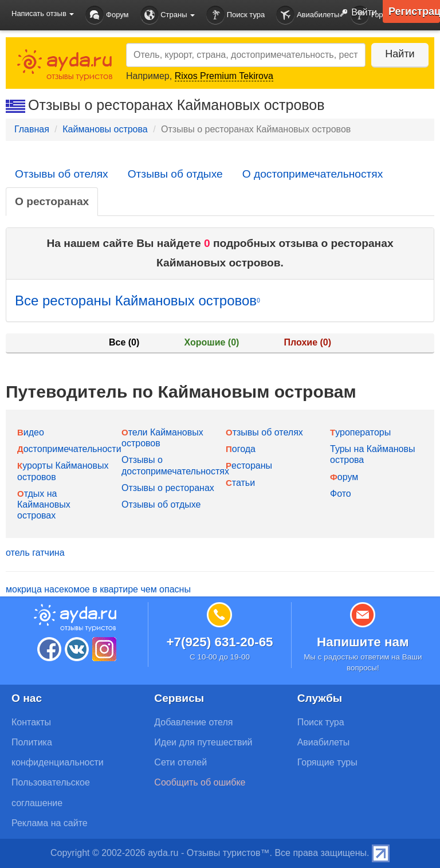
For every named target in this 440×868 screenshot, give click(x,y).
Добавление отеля (193, 722)
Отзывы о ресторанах (168, 488)
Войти (356, 13)
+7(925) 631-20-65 (219, 642)
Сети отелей (180, 762)
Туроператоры (360, 432)
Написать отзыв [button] (43, 13)
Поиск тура (235, 15)
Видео (31, 432)
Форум (107, 15)
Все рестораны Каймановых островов (137, 301)
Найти (400, 54)
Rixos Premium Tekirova (224, 76)
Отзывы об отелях (62, 174)
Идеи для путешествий (203, 742)
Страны (168, 15)
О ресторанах (52, 201)
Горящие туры (327, 762)
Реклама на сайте (50, 823)
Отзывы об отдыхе (175, 174)
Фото (341, 494)
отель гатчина (35, 553)
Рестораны (249, 466)
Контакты (31, 722)
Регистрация (414, 11)
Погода (241, 449)
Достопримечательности (69, 449)
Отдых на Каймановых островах (44, 504)
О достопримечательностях (313, 174)
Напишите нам (363, 642)
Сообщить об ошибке (200, 782)
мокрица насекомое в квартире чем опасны (98, 589)
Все (124, 342)
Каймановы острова (105, 129)
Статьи (240, 483)
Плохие (308, 342)
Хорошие (212, 342)
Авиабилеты (308, 15)
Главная (32, 129)
